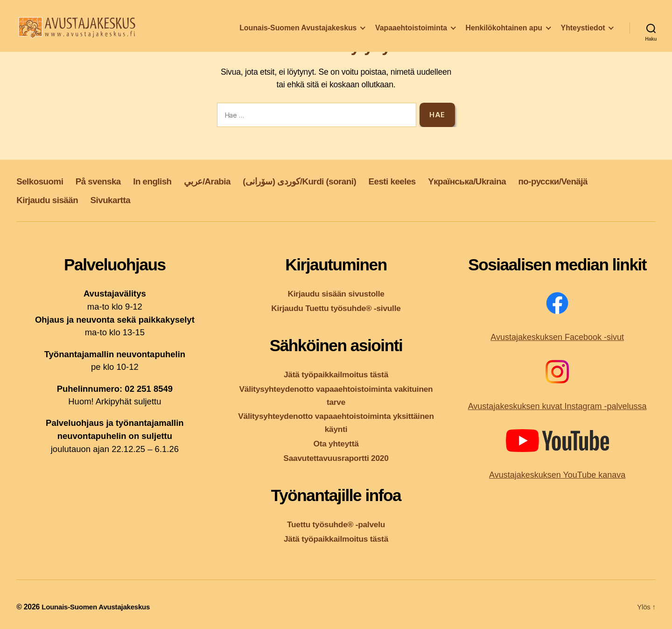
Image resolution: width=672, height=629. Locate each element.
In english (166, 181)
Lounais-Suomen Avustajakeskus (298, 34)
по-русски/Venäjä (609, 181)
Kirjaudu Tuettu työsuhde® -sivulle (336, 308)
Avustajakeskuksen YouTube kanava (557, 475)
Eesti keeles (432, 181)
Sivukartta (120, 200)
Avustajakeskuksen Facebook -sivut (557, 337)
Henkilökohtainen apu (504, 34)
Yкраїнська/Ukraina (514, 181)
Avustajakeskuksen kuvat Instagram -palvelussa (557, 406)
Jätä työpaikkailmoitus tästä (336, 374)
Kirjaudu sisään (51, 200)
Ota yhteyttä (336, 442)
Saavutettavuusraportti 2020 (336, 457)
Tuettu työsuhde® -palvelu (336, 523)
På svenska (107, 181)
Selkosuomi (43, 181)
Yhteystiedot (583, 34)
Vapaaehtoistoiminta (411, 34)
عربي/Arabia (227, 181)
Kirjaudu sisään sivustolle (336, 293)
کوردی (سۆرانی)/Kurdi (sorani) (329, 181)
